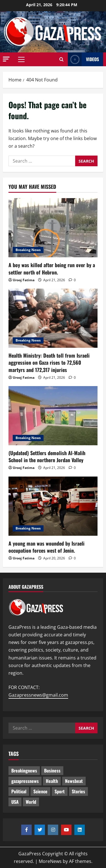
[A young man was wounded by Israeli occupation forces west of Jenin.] (53, 506)
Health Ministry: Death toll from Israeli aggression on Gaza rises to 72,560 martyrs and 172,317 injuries (49, 362)
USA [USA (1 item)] (15, 802)
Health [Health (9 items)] (52, 781)
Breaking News (28, 250)
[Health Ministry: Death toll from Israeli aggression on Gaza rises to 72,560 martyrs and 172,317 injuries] (53, 318)
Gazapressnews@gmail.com (38, 695)
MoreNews (50, 861)
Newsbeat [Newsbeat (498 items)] (74, 781)
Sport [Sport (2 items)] (60, 791)
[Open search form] (61, 59)
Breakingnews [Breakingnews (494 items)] (24, 770)
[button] (6, 59)
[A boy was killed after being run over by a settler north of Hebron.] (53, 228)
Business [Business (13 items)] (52, 770)
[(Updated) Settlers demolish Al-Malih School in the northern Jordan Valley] (53, 416)
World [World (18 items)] (31, 802)
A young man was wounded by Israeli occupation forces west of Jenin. (46, 547)
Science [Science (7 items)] (40, 791)
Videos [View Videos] (83, 59)
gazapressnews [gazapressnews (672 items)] (25, 781)
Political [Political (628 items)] (19, 791)
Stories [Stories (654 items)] (78, 791)
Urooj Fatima (24, 280)
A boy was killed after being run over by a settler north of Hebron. (52, 268)
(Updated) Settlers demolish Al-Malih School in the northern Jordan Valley (47, 456)
